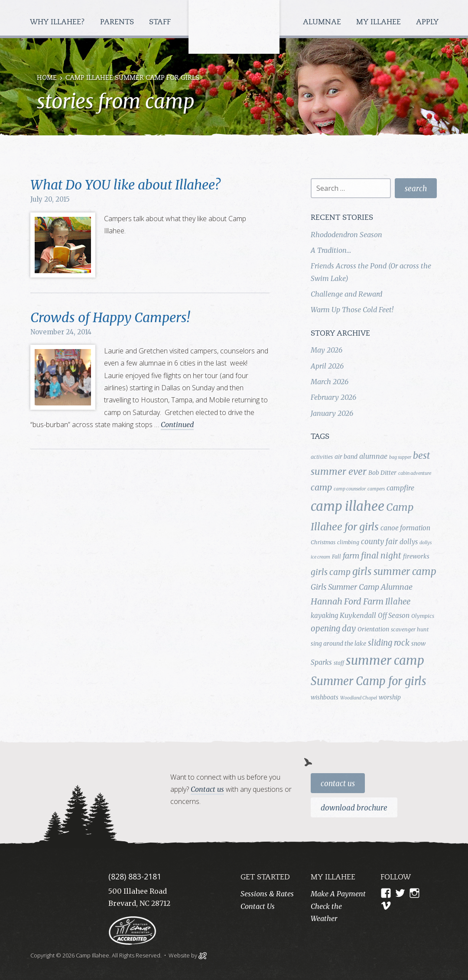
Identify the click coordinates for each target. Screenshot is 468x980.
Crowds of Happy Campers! (110, 317)
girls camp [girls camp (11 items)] (331, 572)
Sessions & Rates (267, 894)
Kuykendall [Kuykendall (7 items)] (358, 615)
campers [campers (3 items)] (376, 489)
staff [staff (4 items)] (339, 663)
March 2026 (330, 382)
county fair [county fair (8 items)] (379, 542)
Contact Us (338, 784)
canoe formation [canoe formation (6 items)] (405, 528)
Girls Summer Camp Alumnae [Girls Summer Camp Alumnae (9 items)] (362, 587)
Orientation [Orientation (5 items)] (373, 629)
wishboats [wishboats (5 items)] (325, 697)
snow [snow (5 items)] (418, 644)
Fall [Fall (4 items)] (336, 557)
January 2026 (332, 413)
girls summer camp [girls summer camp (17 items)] (394, 572)
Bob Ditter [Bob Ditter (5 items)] (382, 473)
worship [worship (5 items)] (390, 697)
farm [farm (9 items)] (351, 556)
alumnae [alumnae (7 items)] (373, 456)
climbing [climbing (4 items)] (348, 542)
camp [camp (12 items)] (321, 487)
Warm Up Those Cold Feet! (352, 310)
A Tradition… (331, 250)
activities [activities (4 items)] (322, 457)
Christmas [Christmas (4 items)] (323, 542)
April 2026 (327, 366)
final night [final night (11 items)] (381, 555)
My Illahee (380, 22)
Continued (177, 425)
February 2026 (333, 397)
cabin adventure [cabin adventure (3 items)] (415, 473)
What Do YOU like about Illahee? (125, 185)
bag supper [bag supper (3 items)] (400, 457)
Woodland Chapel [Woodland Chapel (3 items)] (359, 698)
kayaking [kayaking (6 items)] (324, 616)
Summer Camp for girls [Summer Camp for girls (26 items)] (369, 681)
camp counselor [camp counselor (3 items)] (350, 489)
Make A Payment (338, 894)
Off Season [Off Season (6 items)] (394, 616)
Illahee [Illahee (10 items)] (398, 602)
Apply (427, 22)
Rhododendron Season (346, 235)
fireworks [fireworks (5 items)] (416, 556)
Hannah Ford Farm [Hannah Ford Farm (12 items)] (347, 601)
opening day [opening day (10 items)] (333, 629)
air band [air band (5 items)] (346, 457)
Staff (161, 22)
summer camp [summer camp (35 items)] (385, 661)
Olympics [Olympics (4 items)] (423, 616)
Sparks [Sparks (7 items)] (321, 662)
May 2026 (327, 350)
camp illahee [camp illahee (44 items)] (348, 506)
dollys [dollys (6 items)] (409, 542)
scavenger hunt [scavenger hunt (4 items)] (410, 629)
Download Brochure (354, 808)
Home (47, 78)
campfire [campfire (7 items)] (400, 488)
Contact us (207, 789)
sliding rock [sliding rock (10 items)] (389, 643)
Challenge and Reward (346, 294)
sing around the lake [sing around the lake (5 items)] (338, 644)
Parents (118, 22)
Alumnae (323, 22)
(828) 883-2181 (135, 876)
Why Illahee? (58, 22)
